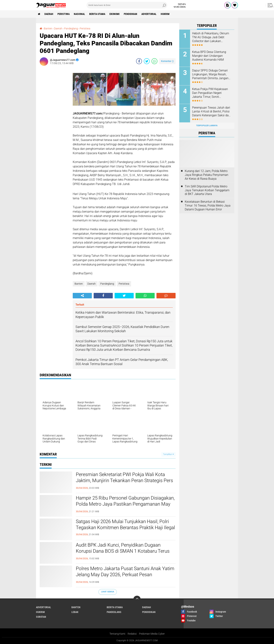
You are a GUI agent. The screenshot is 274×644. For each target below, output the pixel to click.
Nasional (79, 14)
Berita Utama (97, 14)
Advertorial (149, 14)
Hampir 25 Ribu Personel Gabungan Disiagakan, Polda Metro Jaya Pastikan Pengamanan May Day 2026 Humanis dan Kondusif (125, 504)
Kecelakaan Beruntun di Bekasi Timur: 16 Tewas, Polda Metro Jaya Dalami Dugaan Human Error (208, 206)
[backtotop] (137, 599)
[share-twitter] (147, 61)
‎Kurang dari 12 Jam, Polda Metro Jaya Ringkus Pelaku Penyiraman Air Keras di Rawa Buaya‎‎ (207, 175)
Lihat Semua (108, 592)
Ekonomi (115, 14)
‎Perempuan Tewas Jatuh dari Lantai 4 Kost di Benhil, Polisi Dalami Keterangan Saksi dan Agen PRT (211, 112)
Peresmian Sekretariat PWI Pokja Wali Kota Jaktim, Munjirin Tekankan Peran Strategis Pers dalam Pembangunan (124, 481)
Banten (79, 284)
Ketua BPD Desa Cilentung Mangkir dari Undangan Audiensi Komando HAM (209, 56)
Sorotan (41, 617)
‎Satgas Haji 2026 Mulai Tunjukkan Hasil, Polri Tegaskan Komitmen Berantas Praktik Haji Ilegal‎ (125, 525)
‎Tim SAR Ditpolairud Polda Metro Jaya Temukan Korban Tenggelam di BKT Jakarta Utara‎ (207, 190)
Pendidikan (130, 14)
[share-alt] (82, 296)
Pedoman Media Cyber (152, 634)
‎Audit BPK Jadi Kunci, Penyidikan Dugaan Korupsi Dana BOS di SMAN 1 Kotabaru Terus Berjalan (123, 551)
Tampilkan (168, 454)
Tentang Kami (117, 634)
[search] (127, 5)
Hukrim (165, 14)
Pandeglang (107, 284)
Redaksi (132, 634)
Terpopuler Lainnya (207, 126)
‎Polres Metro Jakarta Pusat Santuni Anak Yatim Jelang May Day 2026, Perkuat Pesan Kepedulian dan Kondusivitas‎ (125, 575)
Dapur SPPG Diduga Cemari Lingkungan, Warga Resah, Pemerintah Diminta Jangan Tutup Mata (210, 74)
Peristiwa (64, 14)
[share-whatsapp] (154, 61)
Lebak (75, 612)
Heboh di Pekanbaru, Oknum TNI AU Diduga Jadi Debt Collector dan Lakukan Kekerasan (211, 37)
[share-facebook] (139, 61)
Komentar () (167, 61)
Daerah (49, 14)
